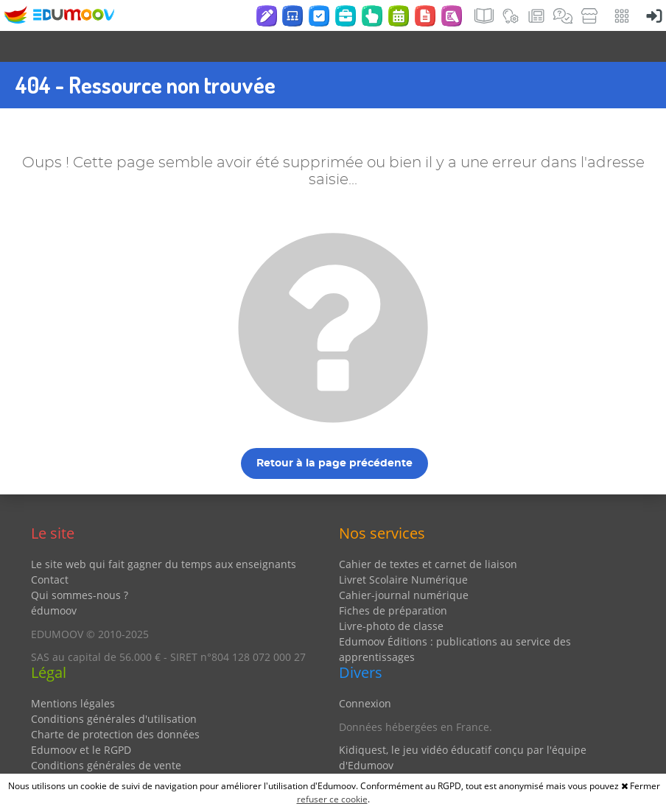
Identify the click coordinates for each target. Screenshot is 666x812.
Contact (50, 549)
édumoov (54, 580)
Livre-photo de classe (391, 595)
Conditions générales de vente (106, 734)
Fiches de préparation (393, 580)
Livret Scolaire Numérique (403, 549)
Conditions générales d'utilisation (114, 688)
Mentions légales (73, 672)
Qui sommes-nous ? (80, 564)
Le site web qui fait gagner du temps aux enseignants (164, 533)
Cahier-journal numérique (404, 564)
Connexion (365, 672)
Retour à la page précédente (334, 433)
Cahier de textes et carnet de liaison (428, 533)
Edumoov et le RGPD (81, 719)
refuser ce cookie (332, 799)
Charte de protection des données (115, 703)
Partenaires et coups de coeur (413, 758)
